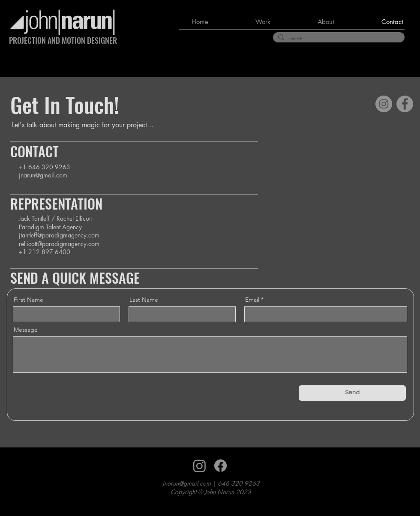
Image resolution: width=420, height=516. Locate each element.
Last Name (144, 300)
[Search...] (338, 39)
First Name (28, 300)
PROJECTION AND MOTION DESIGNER (63, 40)
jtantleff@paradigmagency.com (59, 235)
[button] (246, 22)
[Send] (352, 393)
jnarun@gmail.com (43, 175)
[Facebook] (405, 104)
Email (252, 300)
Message (26, 330)
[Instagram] (384, 104)
